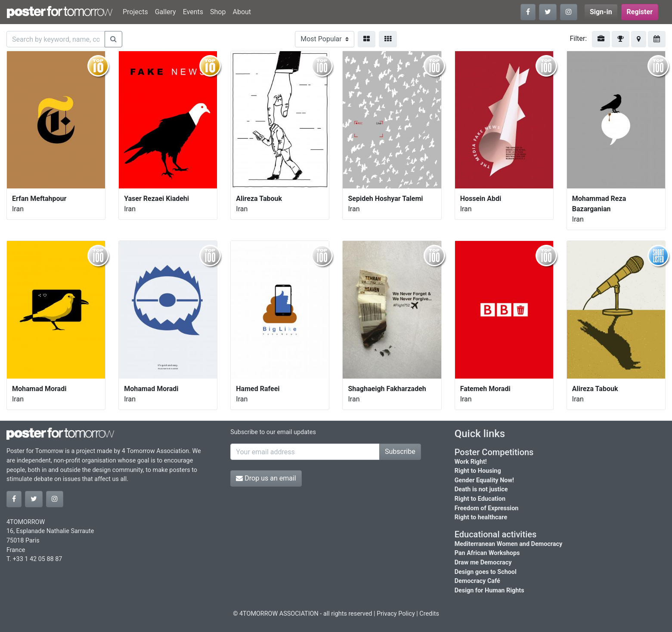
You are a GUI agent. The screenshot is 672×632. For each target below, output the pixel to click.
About (242, 12)
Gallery (166, 12)
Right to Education (480, 499)
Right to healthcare (481, 517)
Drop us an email (266, 478)
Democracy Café (477, 581)
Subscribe (400, 452)
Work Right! (471, 462)
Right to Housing (478, 471)
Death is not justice (481, 489)
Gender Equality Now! (484, 480)
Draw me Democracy (483, 563)
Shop (218, 12)
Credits (429, 614)
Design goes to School (486, 572)
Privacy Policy (396, 614)
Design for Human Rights (489, 590)
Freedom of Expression (487, 508)
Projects (135, 12)
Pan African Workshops (487, 553)
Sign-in (601, 12)
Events (193, 12)
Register (640, 12)
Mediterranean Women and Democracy (509, 544)
